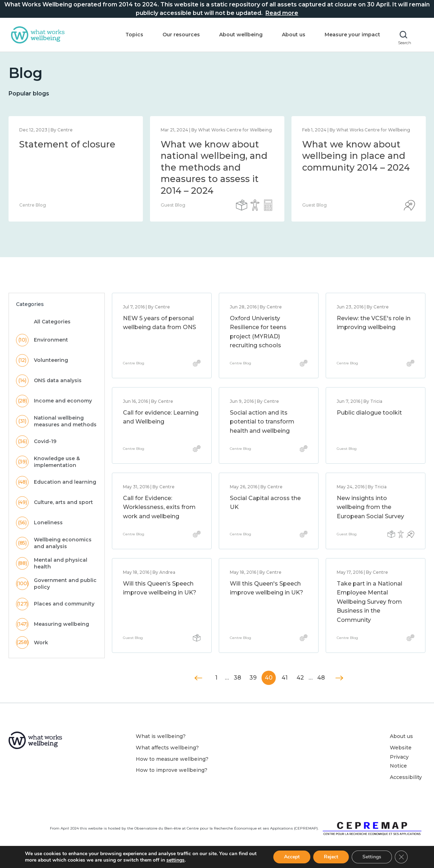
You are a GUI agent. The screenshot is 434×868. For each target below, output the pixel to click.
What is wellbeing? (161, 736)
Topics (134, 35)
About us (294, 35)
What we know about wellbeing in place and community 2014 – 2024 (356, 156)
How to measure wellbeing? (172, 759)
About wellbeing (241, 35)
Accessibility (406, 777)
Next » (339, 678)
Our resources (181, 35)
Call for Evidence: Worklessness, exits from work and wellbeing (159, 507)
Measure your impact (352, 35)
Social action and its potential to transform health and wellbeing (262, 422)
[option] (76, 169)
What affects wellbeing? (167, 748)
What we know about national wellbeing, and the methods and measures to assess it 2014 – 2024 (214, 167)
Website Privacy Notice (401, 757)
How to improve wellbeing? (172, 770)
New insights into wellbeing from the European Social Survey (370, 507)
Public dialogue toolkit (369, 413)
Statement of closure (67, 144)
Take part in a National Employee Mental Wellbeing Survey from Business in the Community (370, 602)
